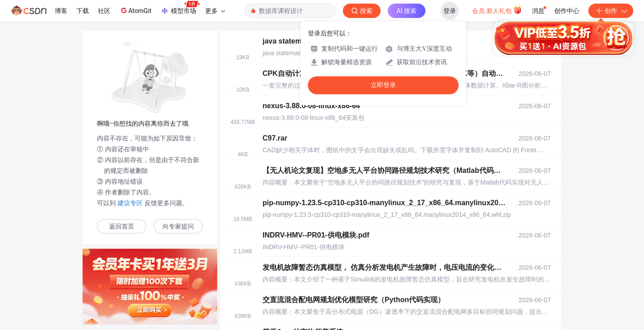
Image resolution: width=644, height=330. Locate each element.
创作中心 (567, 11)
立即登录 (383, 85)
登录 (450, 11)
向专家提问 (178, 227)
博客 (61, 11)
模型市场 (180, 8)
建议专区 (130, 203)
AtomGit (135, 10)
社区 (104, 11)
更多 (215, 11)
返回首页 (122, 227)
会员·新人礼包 (497, 10)
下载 (83, 11)
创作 (611, 11)
